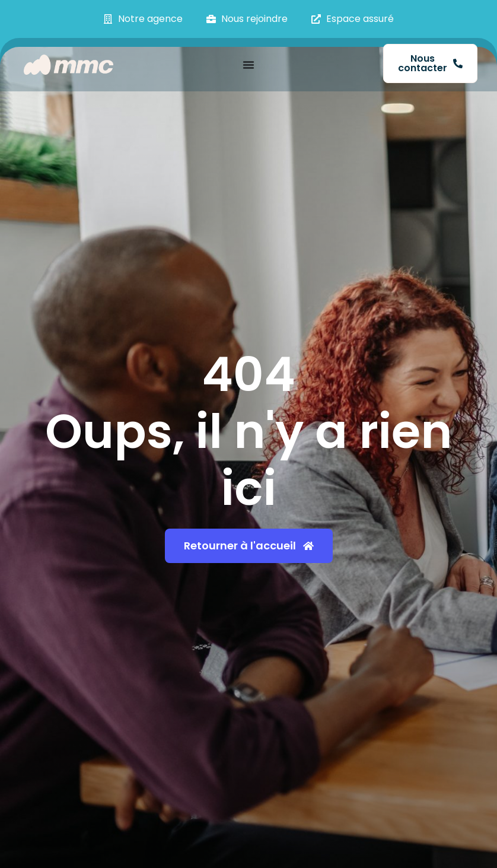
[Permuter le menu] (249, 65)
